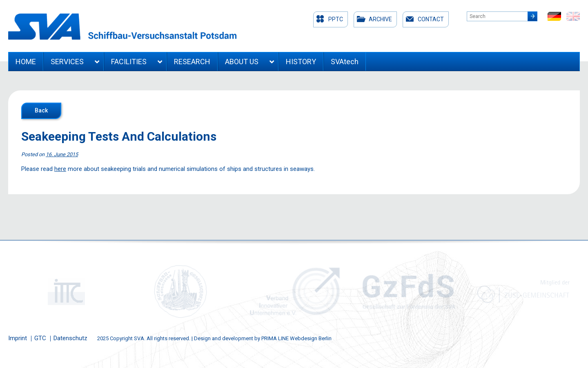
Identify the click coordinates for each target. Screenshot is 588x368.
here (60, 169)
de (554, 16)
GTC (40, 338)
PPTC (336, 19)
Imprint (18, 338)
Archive (380, 19)
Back (41, 110)
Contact (431, 19)
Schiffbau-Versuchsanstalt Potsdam (122, 27)
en (573, 16)
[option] (65, 292)
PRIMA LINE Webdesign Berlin (296, 338)
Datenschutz (70, 338)
